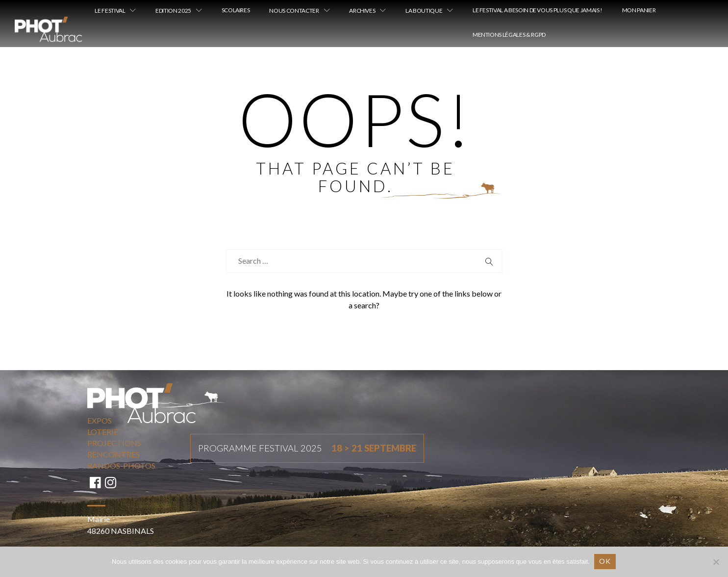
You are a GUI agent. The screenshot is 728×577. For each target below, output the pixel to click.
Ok (605, 561)
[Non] (716, 562)
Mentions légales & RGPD (509, 35)
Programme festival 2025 (307, 449)
